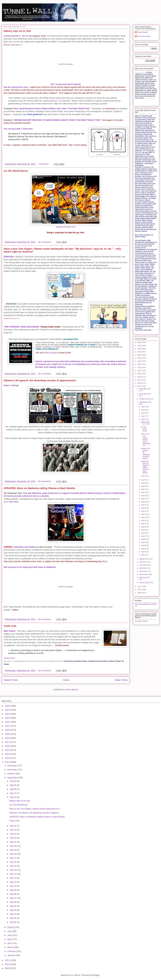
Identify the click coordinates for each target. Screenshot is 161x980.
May (10, 939)
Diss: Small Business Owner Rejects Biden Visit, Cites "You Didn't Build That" (52, 109)
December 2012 (145, 389)
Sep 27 (144, 416)
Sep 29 (144, 410)
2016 (139, 374)
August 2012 (144, 559)
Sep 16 (144, 508)
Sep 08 (144, 533)
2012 (139, 386)
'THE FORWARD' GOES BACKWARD (21, 327)
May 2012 (143, 568)
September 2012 (145, 402)
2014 (139, 380)
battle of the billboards (47, 349)
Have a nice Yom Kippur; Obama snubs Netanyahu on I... (146, 440)
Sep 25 (144, 480)
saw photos (110, 109)
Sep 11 (144, 524)
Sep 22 (144, 489)
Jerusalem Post (15, 319)
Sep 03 (144, 549)
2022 (139, 355)
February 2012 (144, 577)
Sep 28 (144, 413)
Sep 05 (144, 542)
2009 (139, 593)
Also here (14, 502)
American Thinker (141, 621)
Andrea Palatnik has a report (82, 345)
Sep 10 (144, 527)
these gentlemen (35, 114)
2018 (139, 367)
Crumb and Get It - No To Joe (18, 36)
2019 (139, 364)
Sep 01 (144, 555)
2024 (139, 349)
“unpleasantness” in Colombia (56, 101)
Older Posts (121, 680)
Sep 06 (144, 539)
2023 (139, 352)
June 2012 (143, 565)
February (12, 951)
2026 (139, 342)
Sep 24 (144, 483)
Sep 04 (144, 545)
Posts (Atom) (72, 690)
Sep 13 (144, 517)
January (11, 955)
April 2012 (143, 571)
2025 (139, 346)
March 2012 (144, 574)
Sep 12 (144, 520)
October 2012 (144, 399)
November (12, 770)
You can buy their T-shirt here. (18, 129)
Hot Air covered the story (16, 87)
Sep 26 (144, 419)
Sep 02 (144, 552)
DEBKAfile (9, 257)
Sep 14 (144, 514)
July (9, 931)
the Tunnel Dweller (144, 36)
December (12, 766)
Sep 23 (144, 486)
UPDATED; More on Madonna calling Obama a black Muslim (39, 488)
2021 (139, 358)
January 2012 (144, 582)
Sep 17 (144, 505)
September (13, 778)
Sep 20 (144, 496)
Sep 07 (144, 536)
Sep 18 (144, 502)
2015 (139, 377)
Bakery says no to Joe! (17, 31)
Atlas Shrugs (51, 353)
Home (66, 680)
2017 (139, 371)
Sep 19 (144, 499)
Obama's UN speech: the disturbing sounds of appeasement (40, 380)
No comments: (45, 242)
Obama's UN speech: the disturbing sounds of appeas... (145, 453)
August (11, 927)
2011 (139, 586)
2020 (139, 361)
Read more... (10, 658)
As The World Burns (16, 171)
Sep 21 (144, 492)
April (10, 943)
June (10, 935)
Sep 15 (144, 511)
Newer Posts (11, 680)
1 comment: (44, 164)
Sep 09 (144, 530)
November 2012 (145, 394)
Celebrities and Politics (25, 547)
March (10, 947)
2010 (139, 590)
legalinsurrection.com (66, 227)
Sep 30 (144, 407)
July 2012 (143, 562)
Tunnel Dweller (143, 32)
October (11, 774)
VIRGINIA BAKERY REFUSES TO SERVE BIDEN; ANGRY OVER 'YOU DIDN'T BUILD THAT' (57, 120)
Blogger (96, 975)
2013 (139, 383)
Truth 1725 (10, 626)
